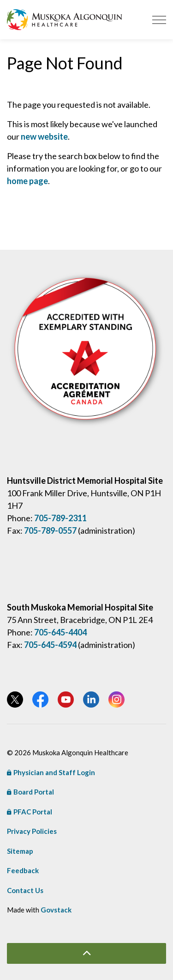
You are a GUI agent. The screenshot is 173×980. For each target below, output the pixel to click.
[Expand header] (159, 20)
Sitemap (20, 851)
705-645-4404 (60, 632)
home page (27, 181)
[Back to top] (86, 953)
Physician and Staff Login (51, 772)
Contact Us (25, 890)
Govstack (56, 910)
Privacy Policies (32, 831)
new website (44, 136)
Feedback (23, 870)
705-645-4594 (50, 645)
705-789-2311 (60, 518)
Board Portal (30, 792)
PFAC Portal (30, 812)
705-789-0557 (50, 530)
